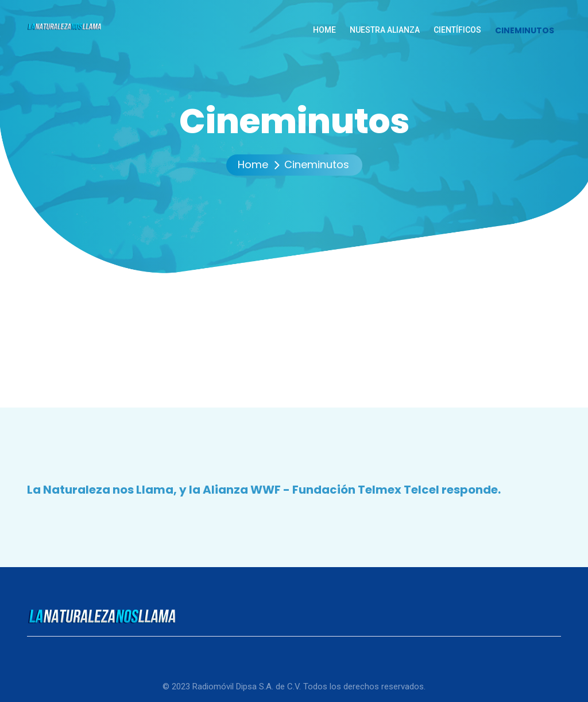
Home (253, 164)
